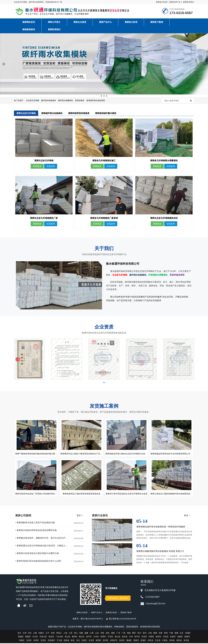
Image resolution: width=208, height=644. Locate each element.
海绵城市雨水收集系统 (96, 100)
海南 (129, 634)
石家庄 (84, 641)
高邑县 (179, 641)
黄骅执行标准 (162, 2)
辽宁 (47, 634)
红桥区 (173, 637)
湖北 (108, 634)
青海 (166, 634)
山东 (97, 634)
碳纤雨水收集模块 (49, 100)
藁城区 (129, 641)
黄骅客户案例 (126, 613)
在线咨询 (51, 167)
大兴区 (96, 637)
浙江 (76, 634)
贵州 (145, 634)
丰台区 (35, 637)
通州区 (75, 637)
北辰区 (29, 641)
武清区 (36, 641)
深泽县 (186, 641)
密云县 (118, 637)
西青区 (187, 637)
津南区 (22, 641)
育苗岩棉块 (80, 100)
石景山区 (43, 637)
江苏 (71, 634)
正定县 (158, 641)
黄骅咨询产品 (175, 2)
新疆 (176, 634)
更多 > (80, 516)
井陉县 (150, 641)
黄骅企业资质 (82, 613)
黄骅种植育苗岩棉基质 (79, 113)
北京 (19, 634)
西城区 (21, 637)
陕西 (155, 634)
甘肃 (161, 634)
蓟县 (73, 641)
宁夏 (171, 634)
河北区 (166, 637)
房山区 (68, 637)
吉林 (53, 634)
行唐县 (165, 641)
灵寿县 (172, 641)
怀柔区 (103, 637)
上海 (65, 634)
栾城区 (143, 641)
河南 (102, 634)
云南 (150, 634)
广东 (118, 634)
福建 (86, 634)
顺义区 (82, 637)
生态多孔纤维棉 (33, 100)
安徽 (81, 634)
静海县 (67, 641)
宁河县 (59, 641)
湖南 (113, 634)
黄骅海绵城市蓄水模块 (106, 113)
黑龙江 (59, 634)
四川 (139, 634)
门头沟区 (59, 637)
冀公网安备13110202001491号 (123, 619)
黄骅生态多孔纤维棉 (26, 113)
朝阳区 (28, 637)
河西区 (151, 637)
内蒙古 (41, 634)
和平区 (137, 637)
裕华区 (122, 641)
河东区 (144, 637)
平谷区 (110, 637)
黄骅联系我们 (188, 2)
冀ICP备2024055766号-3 (92, 619)
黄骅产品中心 (97, 613)
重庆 (134, 634)
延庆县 (125, 637)
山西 (35, 634)
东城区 (188, 634)
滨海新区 (51, 641)
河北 (30, 634)
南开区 (159, 637)
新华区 (106, 641)
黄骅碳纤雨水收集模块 (52, 113)
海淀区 (51, 637)
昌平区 (89, 637)
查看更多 (37, 167)
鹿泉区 (136, 641)
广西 (124, 634)
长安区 (91, 641)
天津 (25, 634)
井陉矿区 (114, 641)
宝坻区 (43, 641)
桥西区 (99, 641)
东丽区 (180, 637)
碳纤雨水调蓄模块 (66, 100)
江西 (92, 634)
